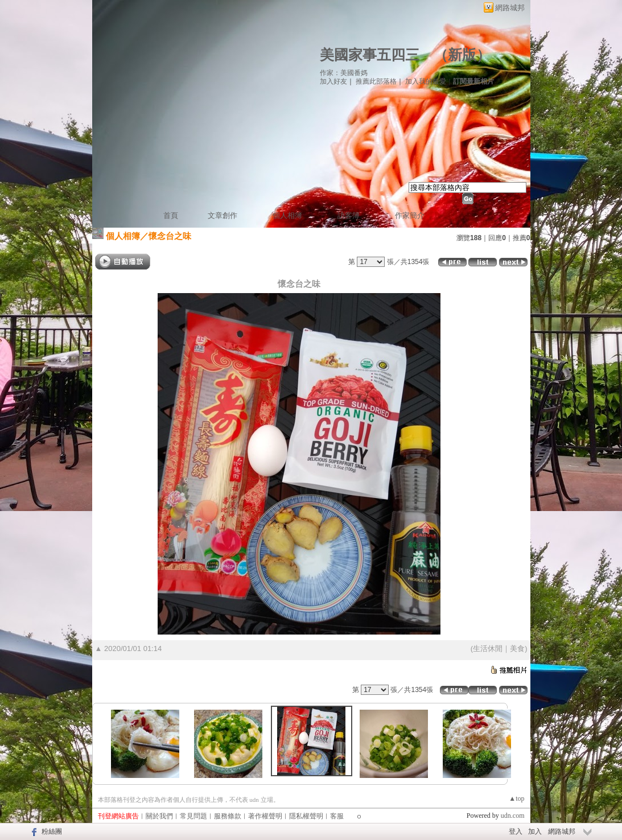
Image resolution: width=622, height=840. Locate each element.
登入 (516, 831)
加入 (535, 831)
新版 (462, 55)
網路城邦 (510, 8)
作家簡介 (410, 215)
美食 (517, 648)
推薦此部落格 (376, 81)
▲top (516, 798)
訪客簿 (349, 215)
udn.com (513, 816)
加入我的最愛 (426, 81)
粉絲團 (52, 831)
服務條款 (228, 816)
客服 (337, 816)
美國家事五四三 (370, 55)
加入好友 (333, 81)
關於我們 (159, 816)
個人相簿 (287, 215)
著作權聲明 (265, 816)
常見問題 (193, 816)
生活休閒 (488, 648)
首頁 (171, 215)
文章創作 (223, 215)
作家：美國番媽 (344, 73)
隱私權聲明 (306, 816)
